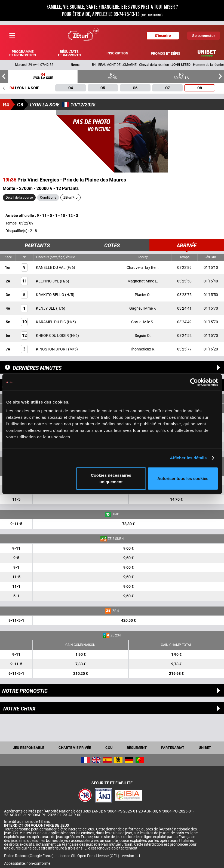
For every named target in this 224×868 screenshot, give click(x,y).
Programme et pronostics (23, 53)
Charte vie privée (75, 748)
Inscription (117, 53)
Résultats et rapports (69, 53)
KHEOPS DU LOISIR (53, 335)
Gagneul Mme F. (143, 308)
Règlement (137, 748)
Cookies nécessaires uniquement (111, 478)
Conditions (48, 198)
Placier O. (143, 295)
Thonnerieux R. (143, 349)
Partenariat (173, 748)
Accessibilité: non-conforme (27, 863)
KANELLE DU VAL (51, 267)
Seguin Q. (143, 335)
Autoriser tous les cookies (183, 478)
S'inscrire (163, 36)
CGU (109, 748)
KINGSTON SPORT (52, 349)
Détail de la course (19, 198)
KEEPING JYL (48, 281)
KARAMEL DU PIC (51, 322)
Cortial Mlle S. (143, 322)
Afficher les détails (188, 458)
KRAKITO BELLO (50, 295)
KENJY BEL (46, 308)
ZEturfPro (70, 198)
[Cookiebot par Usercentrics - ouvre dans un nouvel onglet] (194, 382)
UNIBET (205, 748)
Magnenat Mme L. (143, 281)
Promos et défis (165, 53)
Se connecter (204, 36)
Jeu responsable (29, 748)
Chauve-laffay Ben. (143, 267)
